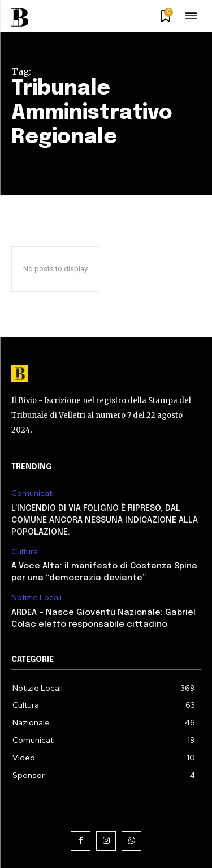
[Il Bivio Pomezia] (23, 18)
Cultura (25, 552)
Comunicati (33, 493)
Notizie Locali (36, 598)
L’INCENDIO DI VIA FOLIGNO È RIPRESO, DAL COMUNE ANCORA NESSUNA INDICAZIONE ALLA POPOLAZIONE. (105, 520)
